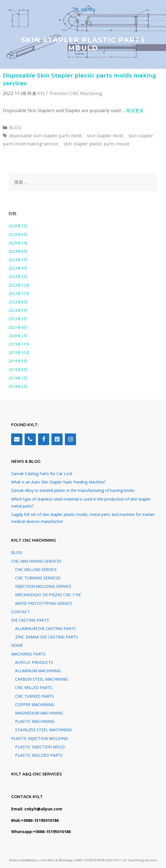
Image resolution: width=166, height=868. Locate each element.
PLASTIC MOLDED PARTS (39, 755)
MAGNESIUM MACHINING (39, 713)
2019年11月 (19, 344)
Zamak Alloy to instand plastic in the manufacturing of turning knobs (73, 490)
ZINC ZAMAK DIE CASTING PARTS (47, 637)
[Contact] (17, 439)
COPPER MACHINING (35, 705)
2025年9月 (18, 234)
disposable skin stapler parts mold (45, 136)
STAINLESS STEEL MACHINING (43, 730)
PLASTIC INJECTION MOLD (40, 747)
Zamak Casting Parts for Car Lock (42, 474)
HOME (17, 645)
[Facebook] (44, 439)
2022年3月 (18, 319)
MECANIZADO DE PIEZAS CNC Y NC (48, 595)
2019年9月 (18, 361)
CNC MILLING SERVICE (36, 569)
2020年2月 (18, 336)
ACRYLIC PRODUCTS (34, 662)
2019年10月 (19, 352)
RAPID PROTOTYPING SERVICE (44, 603)
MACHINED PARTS (28, 654)
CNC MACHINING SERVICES (36, 561)
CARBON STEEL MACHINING (41, 679)
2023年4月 (18, 268)
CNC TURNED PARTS (35, 696)
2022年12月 (19, 285)
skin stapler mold (105, 136)
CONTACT (21, 612)
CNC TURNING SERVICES (38, 578)
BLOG (15, 128)
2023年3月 (18, 276)
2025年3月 (18, 243)
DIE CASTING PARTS (30, 620)
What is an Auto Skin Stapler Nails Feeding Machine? (58, 482)
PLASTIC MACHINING (35, 721)
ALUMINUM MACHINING (38, 671)
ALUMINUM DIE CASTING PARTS (45, 628)
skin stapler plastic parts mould (96, 144)
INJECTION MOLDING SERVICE (43, 586)
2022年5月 (18, 310)
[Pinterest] (57, 439)
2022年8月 (18, 302)
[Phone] (30, 439)
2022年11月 (19, 293)
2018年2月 (18, 386)
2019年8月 (18, 370)
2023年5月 (18, 260)
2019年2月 (18, 378)
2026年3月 (18, 226)
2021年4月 (18, 327)
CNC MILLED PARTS (34, 687)
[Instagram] (70, 439)
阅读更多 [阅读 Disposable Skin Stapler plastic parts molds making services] (135, 110)
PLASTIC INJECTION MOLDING (40, 738)
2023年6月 (18, 251)
